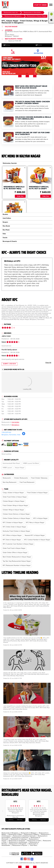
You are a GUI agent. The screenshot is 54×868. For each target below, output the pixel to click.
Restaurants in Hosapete (17, 841)
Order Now (20, 196)
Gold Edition (7, 218)
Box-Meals (6, 230)
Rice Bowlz (6, 226)
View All (48, 363)
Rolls (4, 234)
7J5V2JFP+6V (6, 433)
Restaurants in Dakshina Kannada (24, 836)
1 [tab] (27, 73)
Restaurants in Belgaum (29, 833)
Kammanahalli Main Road (11, 463)
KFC (15, 801)
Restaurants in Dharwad (20, 838)
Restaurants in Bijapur (32, 834)
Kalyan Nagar (20, 468)
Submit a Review (9, 364)
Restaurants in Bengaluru (10, 833)
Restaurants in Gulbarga (19, 839)
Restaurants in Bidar (15, 834)
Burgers (5, 222)
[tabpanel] (27, 66)
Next (51, 811)
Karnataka (15, 422)
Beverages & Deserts (10, 241)
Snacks (5, 238)
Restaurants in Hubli (34, 841)
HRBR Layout (7, 468)
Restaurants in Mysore (20, 845)
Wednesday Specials (10, 163)
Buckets (5, 214)
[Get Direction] (24, 435)
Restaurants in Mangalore (18, 844)
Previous (3, 811)
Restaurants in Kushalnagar (18, 842)
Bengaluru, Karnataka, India (11, 435)
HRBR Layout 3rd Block (31, 463)
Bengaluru (15, 425)
